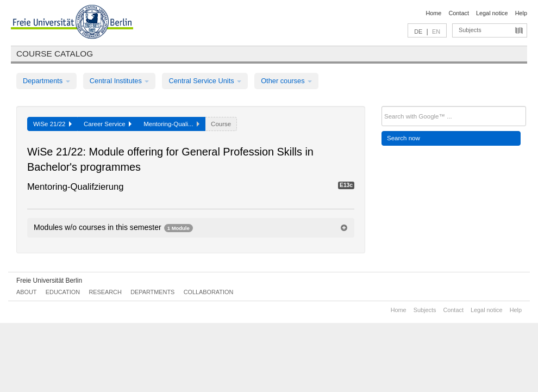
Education (63, 292)
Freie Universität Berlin (49, 281)
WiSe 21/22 (52, 124)
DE (418, 32)
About (26, 292)
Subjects (470, 30)
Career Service (108, 124)
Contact (458, 13)
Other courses (286, 81)
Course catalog (55, 54)
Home (433, 13)
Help (521, 13)
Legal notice (492, 13)
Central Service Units (205, 81)
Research (105, 292)
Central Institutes (120, 81)
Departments (46, 81)
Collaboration (209, 292)
